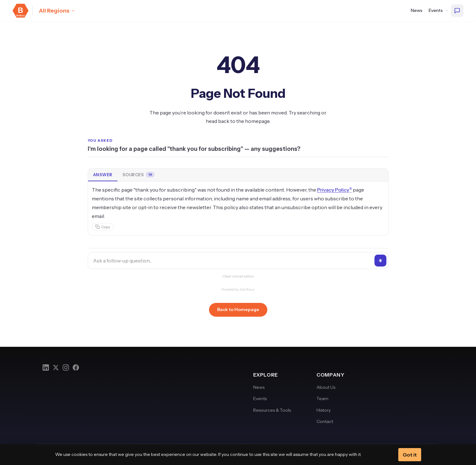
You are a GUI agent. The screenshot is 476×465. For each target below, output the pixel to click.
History (324, 410)
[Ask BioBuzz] (457, 11)
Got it (410, 455)
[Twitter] (56, 367)
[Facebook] (76, 367)
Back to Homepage (238, 309)
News (417, 10)
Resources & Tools (272, 410)
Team (322, 399)
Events (436, 10)
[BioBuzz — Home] (21, 11)
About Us (326, 387)
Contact (325, 421)
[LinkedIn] (46, 367)
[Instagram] (66, 367)
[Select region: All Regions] (57, 11)
